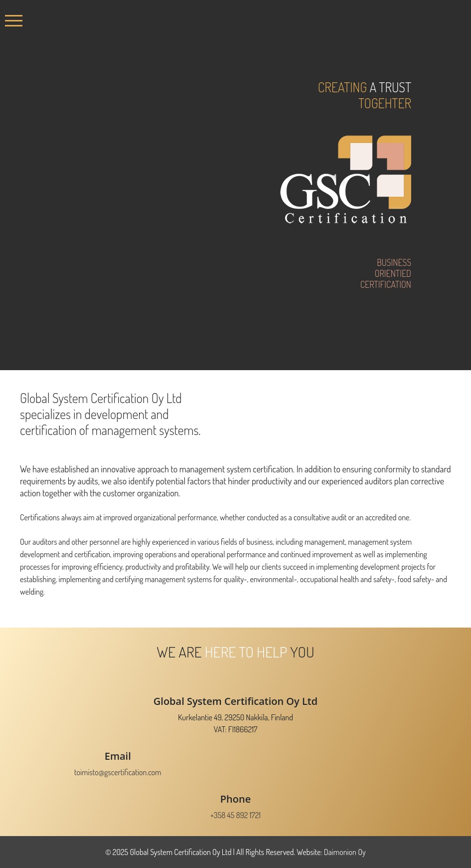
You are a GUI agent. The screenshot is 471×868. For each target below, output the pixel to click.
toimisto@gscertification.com (118, 772)
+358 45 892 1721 (235, 815)
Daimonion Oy (345, 852)
